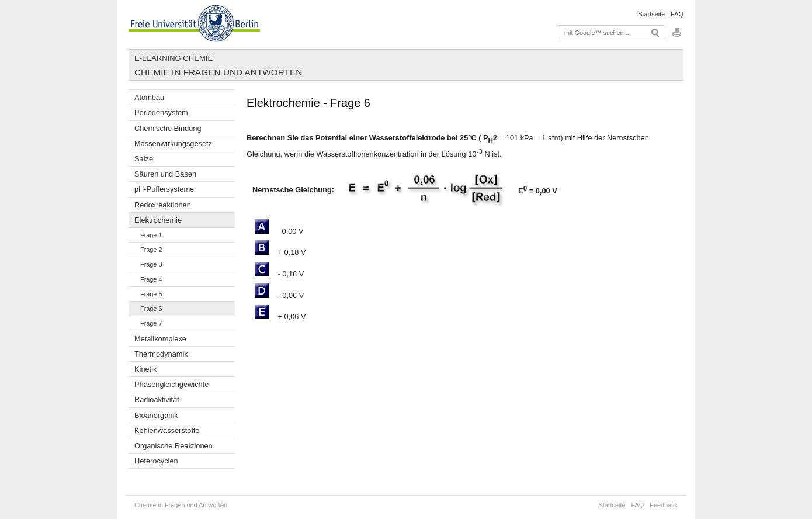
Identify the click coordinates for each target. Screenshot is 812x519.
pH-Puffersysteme (164, 189)
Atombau (149, 97)
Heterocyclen (156, 461)
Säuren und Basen (165, 174)
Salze (144, 159)
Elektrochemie (158, 220)
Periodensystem (161, 113)
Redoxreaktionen (163, 205)
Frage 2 (151, 250)
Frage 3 (151, 264)
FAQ (677, 14)
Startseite (651, 14)
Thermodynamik (161, 354)
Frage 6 (151, 309)
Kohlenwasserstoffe (167, 430)
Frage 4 (151, 279)
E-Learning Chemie (173, 58)
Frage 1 (151, 235)
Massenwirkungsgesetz (173, 143)
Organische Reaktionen (173, 446)
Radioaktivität (157, 399)
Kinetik (145, 369)
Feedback (664, 505)
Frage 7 (151, 323)
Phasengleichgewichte (171, 384)
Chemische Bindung (168, 128)
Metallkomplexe (160, 339)
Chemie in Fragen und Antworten (218, 72)
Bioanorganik (156, 415)
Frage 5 (151, 294)
